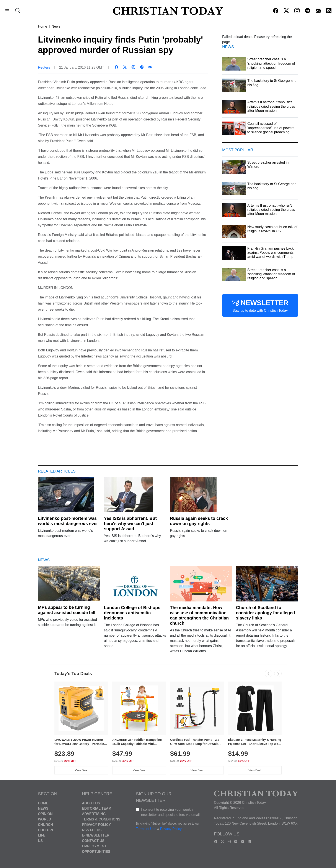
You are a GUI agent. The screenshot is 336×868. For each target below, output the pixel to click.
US (40, 841)
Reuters (44, 67)
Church (45, 825)
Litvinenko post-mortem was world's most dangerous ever (68, 521)
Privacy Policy (96, 825)
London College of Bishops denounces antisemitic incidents (132, 613)
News (56, 26)
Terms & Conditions (101, 819)
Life (42, 835)
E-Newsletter (96, 835)
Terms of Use (146, 829)
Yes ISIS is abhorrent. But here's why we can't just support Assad (130, 524)
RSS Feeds (92, 830)
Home (43, 26)
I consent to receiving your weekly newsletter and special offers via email (170, 812)
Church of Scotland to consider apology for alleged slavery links (266, 613)
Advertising (94, 814)
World (44, 819)
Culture (46, 830)
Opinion (45, 814)
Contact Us (93, 841)
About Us (91, 803)
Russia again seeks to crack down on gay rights (199, 521)
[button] (7, 11)
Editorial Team (97, 808)
